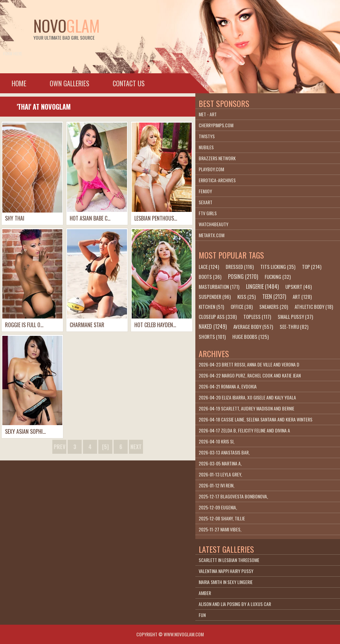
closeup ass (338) (218, 317)
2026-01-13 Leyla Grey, (220, 474)
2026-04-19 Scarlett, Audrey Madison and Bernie (246, 408)
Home (19, 83)
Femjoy (205, 191)
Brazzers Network (217, 158)
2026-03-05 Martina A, (220, 463)
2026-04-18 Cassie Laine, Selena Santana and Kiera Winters (255, 419)
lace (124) (209, 267)
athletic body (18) (314, 307)
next (136, 447)
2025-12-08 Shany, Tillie (222, 518)
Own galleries (69, 83)
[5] (105, 447)
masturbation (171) (219, 287)
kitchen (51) (211, 307)
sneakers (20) (274, 307)
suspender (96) (215, 297)
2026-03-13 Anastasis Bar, (224, 452)
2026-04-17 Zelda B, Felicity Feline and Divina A (244, 430)
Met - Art (208, 114)
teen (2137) (274, 297)
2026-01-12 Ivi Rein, (216, 485)
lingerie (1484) (262, 287)
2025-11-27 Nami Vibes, (220, 529)
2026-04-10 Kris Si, (216, 441)
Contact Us (129, 83)
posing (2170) (243, 277)
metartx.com (211, 235)
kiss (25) (246, 297)
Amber (205, 593)
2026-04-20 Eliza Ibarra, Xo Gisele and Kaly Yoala (247, 397)
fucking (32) (278, 277)
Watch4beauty (213, 224)
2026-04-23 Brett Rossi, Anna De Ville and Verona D (249, 364)
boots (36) (210, 277)
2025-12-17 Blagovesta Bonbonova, (233, 496)
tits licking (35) (278, 267)
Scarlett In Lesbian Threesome (229, 560)
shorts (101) (212, 336)
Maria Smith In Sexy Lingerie (226, 582)
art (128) (302, 297)
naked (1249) (213, 326)
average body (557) (253, 326)
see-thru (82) (294, 326)
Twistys (207, 136)
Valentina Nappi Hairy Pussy (226, 571)
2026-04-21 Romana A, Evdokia (228, 386)
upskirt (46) (298, 287)
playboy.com (211, 169)
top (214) (312, 267)
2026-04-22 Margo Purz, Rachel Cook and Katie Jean (250, 375)
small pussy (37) (295, 317)
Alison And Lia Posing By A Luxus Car (235, 604)
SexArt (205, 202)
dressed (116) (240, 267)
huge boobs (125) (250, 336)
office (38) (242, 307)
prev (59, 447)
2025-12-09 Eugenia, (218, 507)
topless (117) (257, 317)
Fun (202, 615)
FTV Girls (208, 213)
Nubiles (206, 147)
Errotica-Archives (217, 180)
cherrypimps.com (216, 125)
